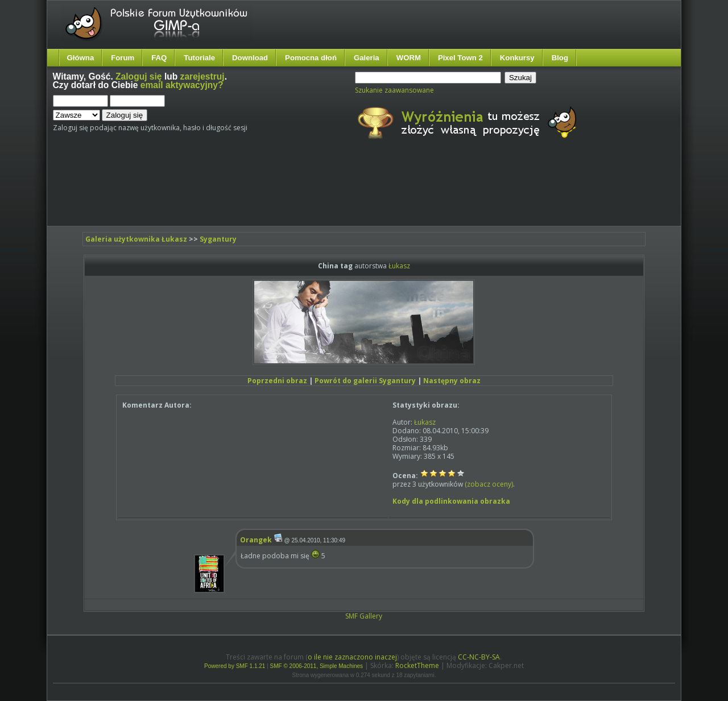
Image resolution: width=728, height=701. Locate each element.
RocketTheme (417, 665)
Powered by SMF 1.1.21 (235, 666)
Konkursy (517, 58)
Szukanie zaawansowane (394, 90)
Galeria (367, 58)
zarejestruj (202, 76)
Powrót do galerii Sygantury (365, 381)
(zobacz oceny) (489, 484)
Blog (560, 58)
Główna (81, 58)
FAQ (159, 58)
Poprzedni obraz (277, 381)
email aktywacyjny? (182, 85)
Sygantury (218, 239)
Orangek (256, 540)
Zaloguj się (138, 76)
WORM (409, 58)
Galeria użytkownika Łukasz (136, 239)
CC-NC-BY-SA (479, 657)
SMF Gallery (364, 616)
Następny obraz (452, 381)
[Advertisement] (266, 192)
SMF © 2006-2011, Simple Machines (317, 666)
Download (250, 58)
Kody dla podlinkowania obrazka (451, 501)
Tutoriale (199, 58)
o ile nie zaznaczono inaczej (352, 657)
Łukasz (399, 266)
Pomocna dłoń (311, 58)
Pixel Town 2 (460, 58)
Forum (123, 58)
